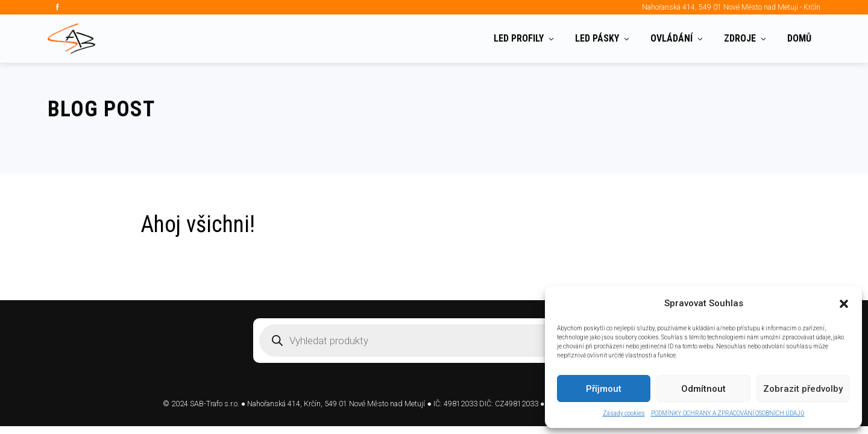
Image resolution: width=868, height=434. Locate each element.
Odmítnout (703, 389)
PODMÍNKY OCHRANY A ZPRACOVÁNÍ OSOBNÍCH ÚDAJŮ (728, 413)
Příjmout (604, 389)
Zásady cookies (624, 413)
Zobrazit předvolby (803, 389)
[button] (844, 304)
